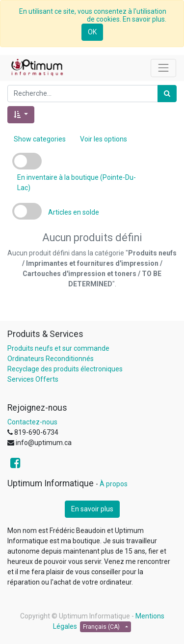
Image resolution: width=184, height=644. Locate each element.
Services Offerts (33, 379)
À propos (114, 484)
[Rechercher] (167, 94)
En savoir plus (92, 509)
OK (92, 32)
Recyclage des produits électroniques (65, 369)
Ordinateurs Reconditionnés (51, 359)
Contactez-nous (32, 422)
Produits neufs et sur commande (58, 348)
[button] (21, 115)
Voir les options (104, 139)
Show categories (40, 139)
